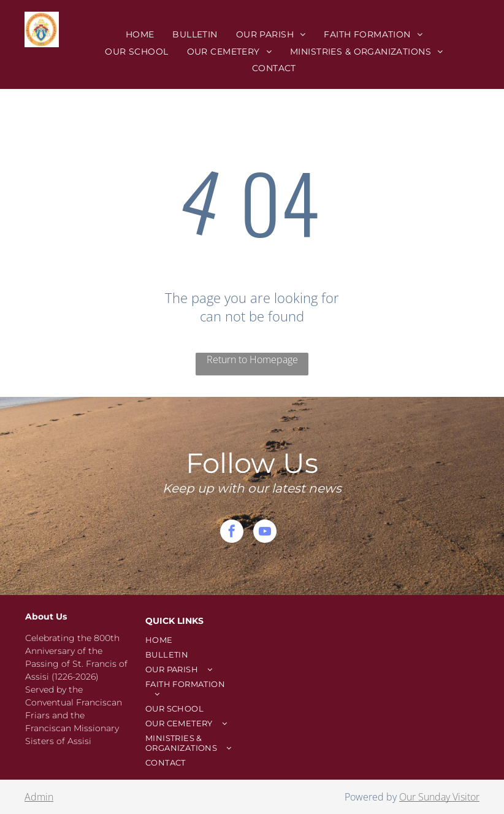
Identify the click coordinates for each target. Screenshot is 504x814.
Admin (39, 797)
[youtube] (265, 533)
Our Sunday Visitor (439, 797)
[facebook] (232, 533)
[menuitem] (140, 34)
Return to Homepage (252, 359)
